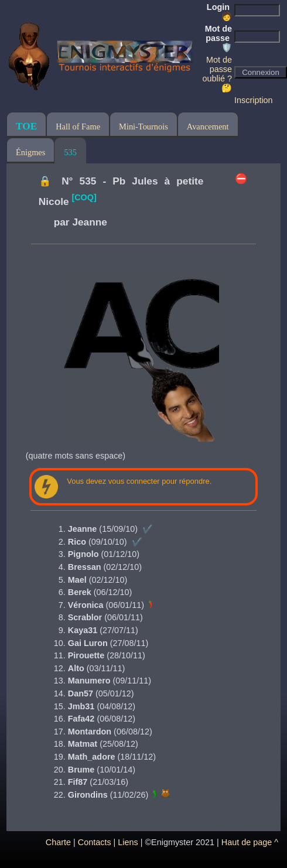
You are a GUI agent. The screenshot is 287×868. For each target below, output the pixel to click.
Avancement (208, 127)
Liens (128, 842)
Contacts (95, 842)
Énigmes (30, 152)
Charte (58, 842)
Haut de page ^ (250, 842)
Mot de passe (218, 38)
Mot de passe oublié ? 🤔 (217, 74)
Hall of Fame (78, 127)
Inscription (254, 100)
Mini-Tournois (143, 127)
